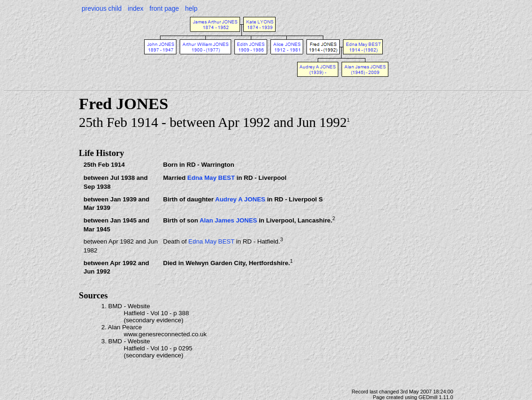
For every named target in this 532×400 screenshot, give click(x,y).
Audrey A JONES (240, 199)
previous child (102, 8)
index (135, 8)
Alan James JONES (228, 220)
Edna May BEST (211, 178)
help (191, 8)
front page (164, 8)
